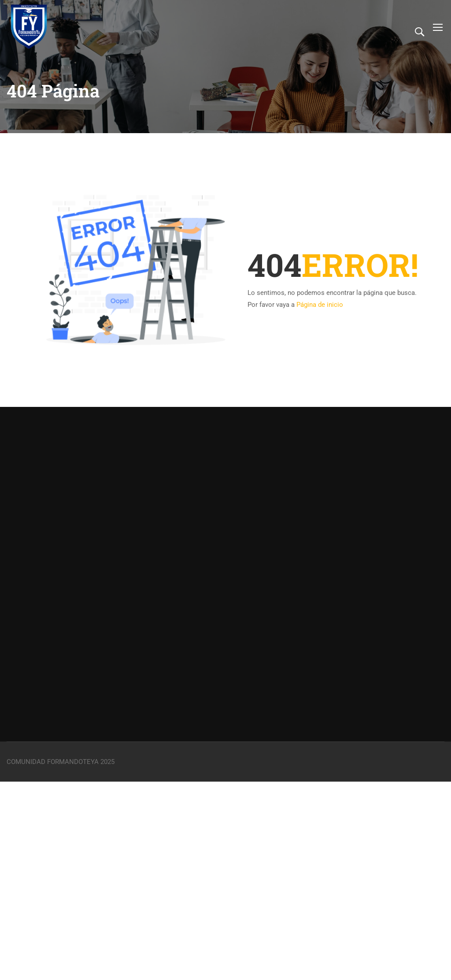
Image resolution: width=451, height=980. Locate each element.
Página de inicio (320, 305)
